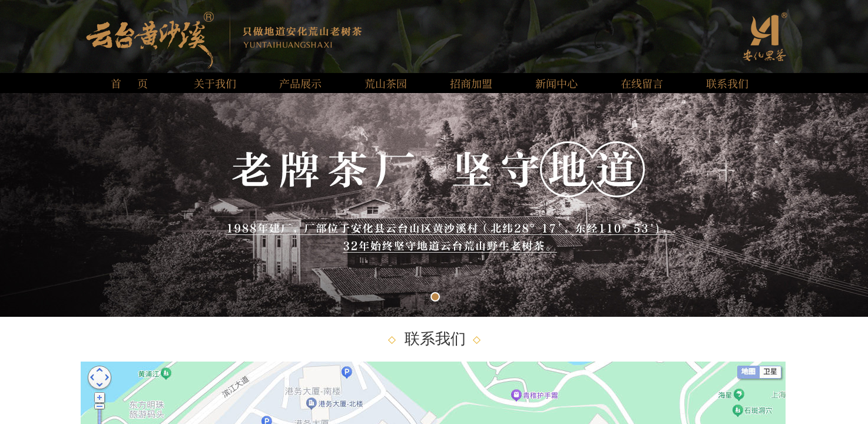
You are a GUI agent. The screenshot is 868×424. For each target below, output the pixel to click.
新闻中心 (556, 83)
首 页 (129, 83)
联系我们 (727, 83)
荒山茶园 (386, 83)
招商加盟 (471, 83)
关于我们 (215, 83)
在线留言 (642, 83)
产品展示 (300, 83)
